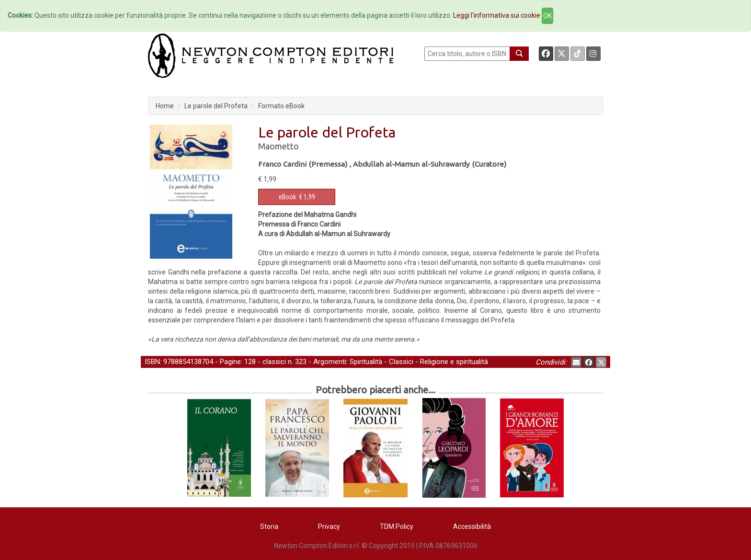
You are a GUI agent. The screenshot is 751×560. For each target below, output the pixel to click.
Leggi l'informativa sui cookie (497, 15)
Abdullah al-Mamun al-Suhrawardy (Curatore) (430, 164)
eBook (287, 197)
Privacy (329, 526)
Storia (269, 526)
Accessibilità (472, 526)
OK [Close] (547, 16)
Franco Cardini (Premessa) (303, 164)
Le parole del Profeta (216, 106)
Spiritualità (366, 362)
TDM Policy (397, 526)
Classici (401, 362)
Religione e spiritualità (454, 362)
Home (165, 106)
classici (274, 362)
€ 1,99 (297, 197)
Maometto (279, 146)
